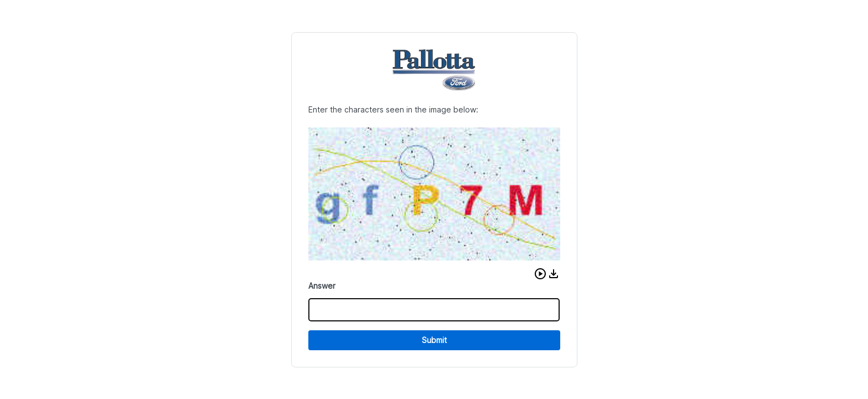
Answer (322, 286)
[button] (540, 274)
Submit (434, 340)
